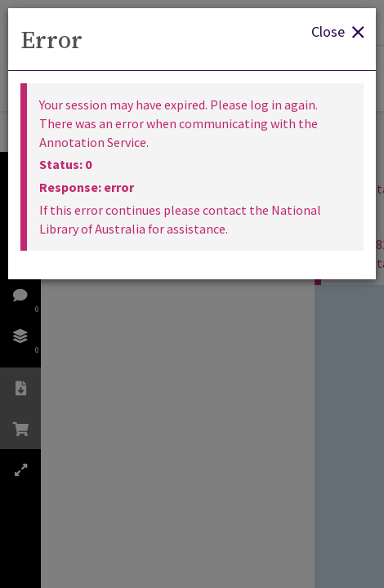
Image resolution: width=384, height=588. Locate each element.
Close (337, 31)
